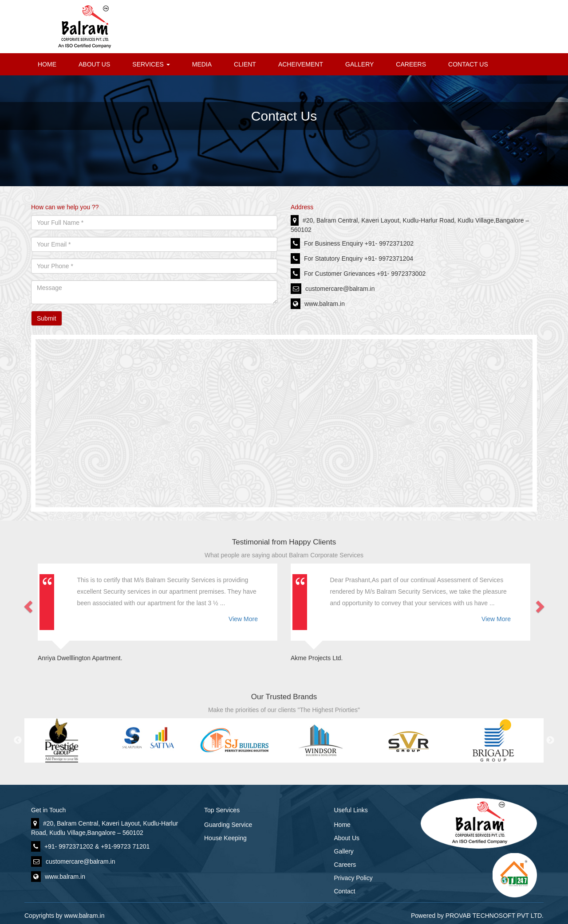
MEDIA (202, 64)
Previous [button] (18, 740)
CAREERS (411, 64)
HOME (47, 64)
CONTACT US (468, 64)
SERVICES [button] (151, 64)
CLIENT (245, 64)
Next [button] (550, 740)
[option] (68, 740)
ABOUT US (94, 64)
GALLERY (359, 64)
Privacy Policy (353, 878)
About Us (347, 838)
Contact (345, 891)
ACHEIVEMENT (301, 64)
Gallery (344, 851)
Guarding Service (228, 825)
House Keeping (225, 838)
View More (243, 619)
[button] (31, 604)
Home (342, 825)
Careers (345, 865)
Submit (47, 318)
